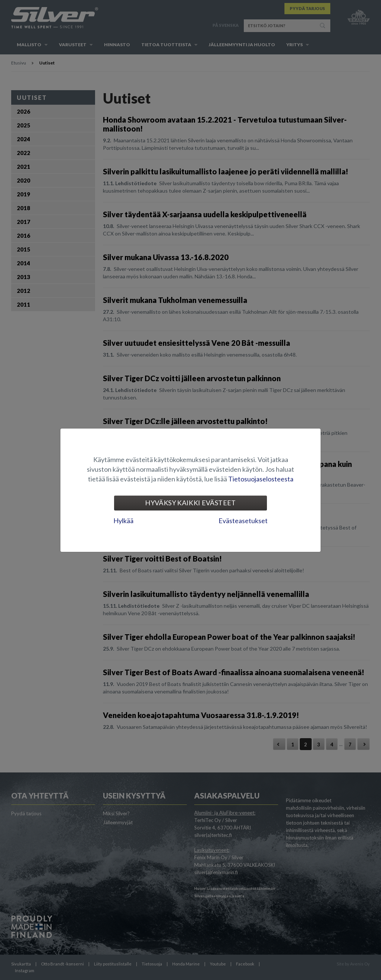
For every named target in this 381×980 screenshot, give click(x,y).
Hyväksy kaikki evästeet (190, 503)
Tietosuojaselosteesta (261, 479)
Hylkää (123, 521)
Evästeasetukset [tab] (243, 521)
